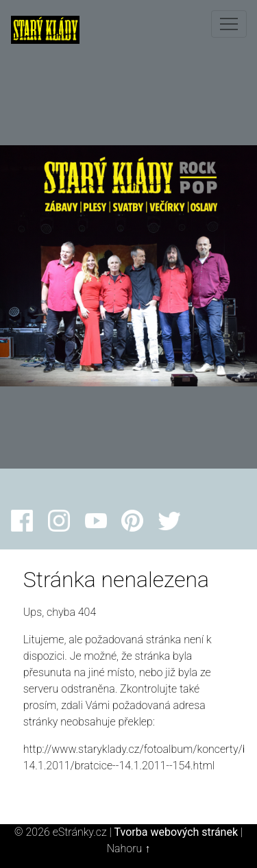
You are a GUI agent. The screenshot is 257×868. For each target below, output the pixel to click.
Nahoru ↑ (128, 848)
